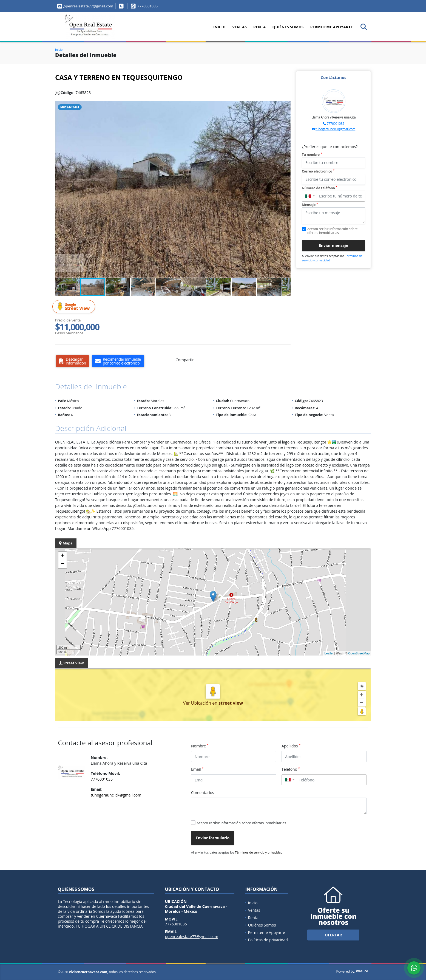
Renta (259, 27)
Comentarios (203, 793)
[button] (286, 106)
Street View (75, 307)
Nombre (200, 746)
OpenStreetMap (359, 653)
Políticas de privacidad (268, 940)
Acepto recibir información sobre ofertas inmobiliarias (241, 823)
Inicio (219, 27)
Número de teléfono (319, 188)
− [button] (63, 564)
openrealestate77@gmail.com (192, 937)
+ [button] (63, 556)
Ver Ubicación (198, 703)
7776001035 (147, 6)
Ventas (239, 27)
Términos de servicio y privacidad (259, 852)
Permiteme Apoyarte (332, 27)
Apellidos (291, 746)
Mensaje (310, 205)
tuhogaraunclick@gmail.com (335, 129)
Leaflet (329, 653)
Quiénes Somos (288, 27)
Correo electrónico (318, 171)
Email (197, 769)
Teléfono (291, 769)
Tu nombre (312, 155)
